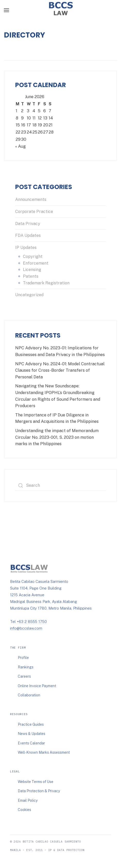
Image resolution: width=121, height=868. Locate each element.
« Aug (20, 146)
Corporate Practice (34, 212)
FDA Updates (28, 235)
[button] (6, 10)
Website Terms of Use (36, 782)
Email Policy (28, 800)
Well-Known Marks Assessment (44, 752)
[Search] (60, 486)
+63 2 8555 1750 (32, 622)
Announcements (31, 199)
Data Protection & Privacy (39, 791)
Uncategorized (29, 295)
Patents (31, 276)
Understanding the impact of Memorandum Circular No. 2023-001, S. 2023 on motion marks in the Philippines (57, 437)
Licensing (32, 270)
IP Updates (26, 248)
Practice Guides (31, 724)
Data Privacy (28, 224)
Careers (24, 676)
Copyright (33, 256)
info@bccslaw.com (26, 628)
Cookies (24, 810)
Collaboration (29, 695)
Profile (23, 658)
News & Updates (32, 734)
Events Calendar (31, 743)
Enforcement (36, 263)
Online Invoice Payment (37, 686)
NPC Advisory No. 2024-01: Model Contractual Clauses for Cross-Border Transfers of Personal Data (60, 370)
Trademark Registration (46, 283)
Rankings (26, 667)
